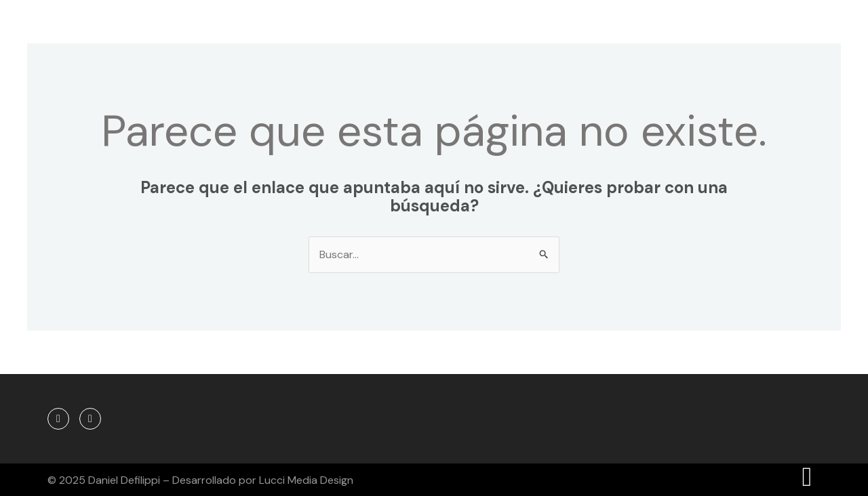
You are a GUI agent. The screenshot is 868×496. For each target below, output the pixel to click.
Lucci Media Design (306, 480)
